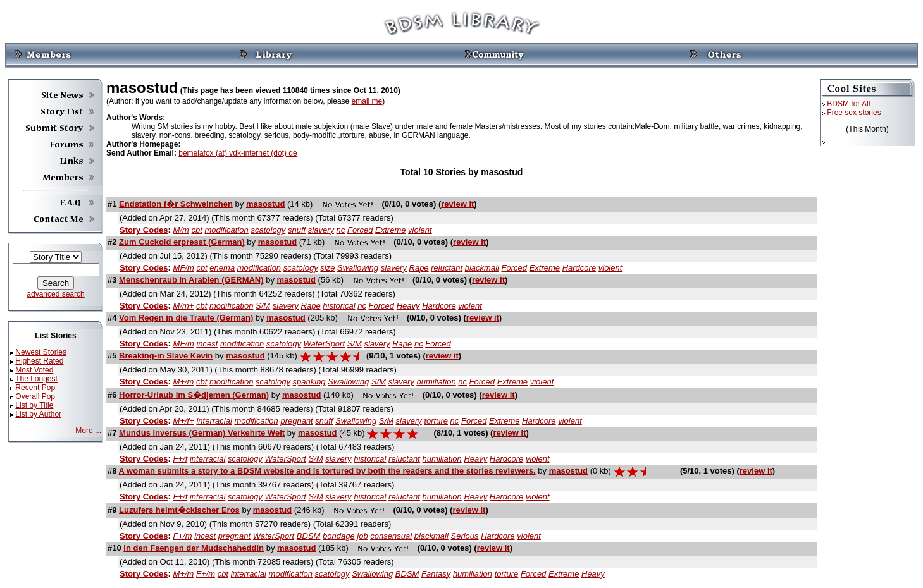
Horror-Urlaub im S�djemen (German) (194, 395)
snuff (297, 230)
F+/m (183, 536)
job (362, 536)
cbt (196, 230)
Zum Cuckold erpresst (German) (182, 242)
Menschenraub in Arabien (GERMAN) (191, 280)
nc (341, 230)
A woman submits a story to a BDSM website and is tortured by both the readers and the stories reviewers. (327, 471)
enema (222, 268)
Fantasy (436, 574)
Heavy (408, 306)
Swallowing (358, 268)
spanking (309, 382)
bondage (339, 536)
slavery (321, 230)
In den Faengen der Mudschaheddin (194, 548)
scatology (268, 230)
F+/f (181, 459)
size (327, 268)
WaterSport (325, 344)
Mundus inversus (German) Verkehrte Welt (202, 433)
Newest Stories (41, 352)
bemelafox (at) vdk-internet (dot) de (238, 153)
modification (226, 230)
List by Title (34, 405)
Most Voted (34, 370)
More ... (88, 431)
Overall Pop (35, 396)
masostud (265, 204)
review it (457, 204)
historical (339, 306)
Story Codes (144, 230)
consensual (391, 536)
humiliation (436, 382)
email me (367, 101)
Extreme (390, 230)
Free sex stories (854, 113)
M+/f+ (184, 421)
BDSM (309, 536)
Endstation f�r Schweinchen (176, 204)
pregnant (296, 421)
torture (436, 421)
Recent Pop (35, 388)
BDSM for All (848, 104)
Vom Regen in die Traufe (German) (186, 318)
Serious (464, 536)
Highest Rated (39, 361)
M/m (181, 230)
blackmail (482, 268)
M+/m (184, 382)
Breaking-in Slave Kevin (166, 356)
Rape (419, 268)
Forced (360, 230)
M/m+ (184, 306)
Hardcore (579, 268)
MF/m (184, 268)
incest (207, 344)
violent (420, 230)
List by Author (38, 414)
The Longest (36, 379)
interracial (214, 421)
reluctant (447, 268)
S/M (263, 306)
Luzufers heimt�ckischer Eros (179, 510)
